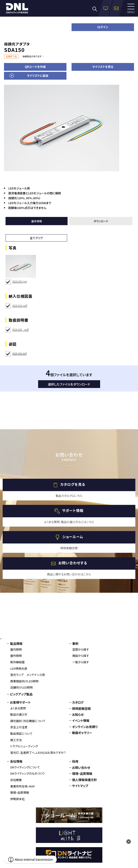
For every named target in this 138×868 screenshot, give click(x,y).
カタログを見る (73, 484)
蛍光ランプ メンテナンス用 (27, 675)
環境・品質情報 (20, 792)
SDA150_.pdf (20, 330)
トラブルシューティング (24, 746)
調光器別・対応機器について (28, 721)
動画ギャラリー (82, 733)
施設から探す (81, 656)
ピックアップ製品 (21, 694)
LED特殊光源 (19, 668)
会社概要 (16, 780)
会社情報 (16, 761)
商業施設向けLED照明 (24, 681)
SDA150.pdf (20, 306)
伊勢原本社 (17, 799)
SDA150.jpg (19, 281)
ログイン (103, 27)
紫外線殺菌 (17, 662)
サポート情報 (73, 511)
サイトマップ (80, 786)
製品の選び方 (19, 714)
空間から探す (81, 649)
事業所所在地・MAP (22, 786)
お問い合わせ (81, 768)
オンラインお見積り (85, 727)
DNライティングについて (25, 767)
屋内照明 (16, 649)
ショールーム (73, 537)
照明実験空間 (82, 709)
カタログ (78, 702)
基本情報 (37, 221)
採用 (75, 761)
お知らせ (78, 714)
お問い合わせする (73, 563)
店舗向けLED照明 (21, 687)
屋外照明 (16, 656)
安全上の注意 (19, 727)
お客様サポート (20, 702)
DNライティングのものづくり (27, 773)
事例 (75, 644)
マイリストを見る (103, 67)
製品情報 (16, 644)
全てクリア (36, 238)
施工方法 (16, 740)
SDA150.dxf (19, 353)
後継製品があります (32, 56)
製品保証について (21, 733)
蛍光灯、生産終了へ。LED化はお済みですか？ (38, 753)
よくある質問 (18, 708)
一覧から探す (81, 662)
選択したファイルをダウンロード (69, 384)
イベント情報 (81, 720)
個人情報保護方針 (85, 780)
